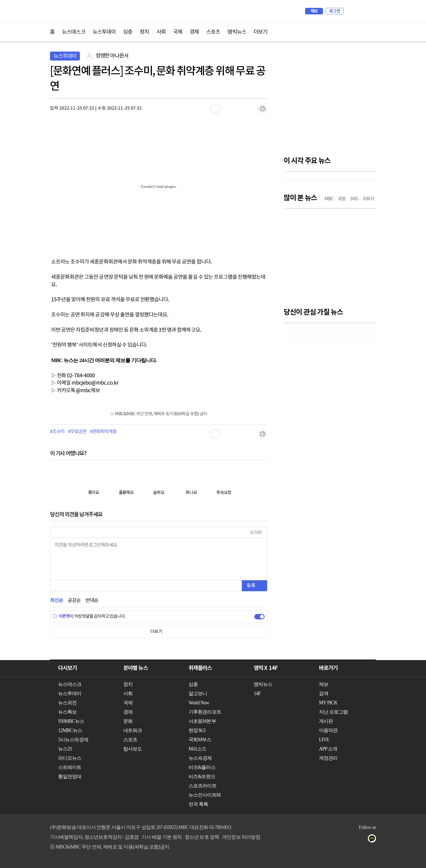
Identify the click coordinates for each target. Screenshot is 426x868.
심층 (128, 32)
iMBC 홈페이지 (370, 11)
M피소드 (198, 749)
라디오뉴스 (70, 758)
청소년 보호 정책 (202, 837)
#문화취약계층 (103, 432)
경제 (194, 32)
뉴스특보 (67, 712)
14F (257, 693)
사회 (161, 32)
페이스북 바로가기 (359, 32)
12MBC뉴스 (70, 730)
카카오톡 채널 (374, 840)
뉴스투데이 (104, 32)
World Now (199, 703)
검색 (350, 11)
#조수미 (57, 432)
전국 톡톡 (198, 804)
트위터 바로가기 (372, 32)
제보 (314, 11)
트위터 (341, 840)
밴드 (352, 840)
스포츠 (213, 32)
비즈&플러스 (202, 767)
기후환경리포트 (205, 712)
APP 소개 (328, 749)
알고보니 (198, 693)
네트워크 (133, 730)
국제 (178, 32)
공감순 (74, 601)
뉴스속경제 (200, 758)
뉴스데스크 (74, 32)
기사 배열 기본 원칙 (162, 837)
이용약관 (328, 730)
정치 (144, 32)
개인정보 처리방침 (241, 837)
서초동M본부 (202, 721)
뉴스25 (65, 749)
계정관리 (328, 758)
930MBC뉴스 (71, 721)
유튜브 (319, 840)
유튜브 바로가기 (346, 32)
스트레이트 (70, 767)
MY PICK (358, 11)
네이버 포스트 (363, 840)
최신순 (56, 601)
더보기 (260, 32)
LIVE (324, 740)
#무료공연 (77, 432)
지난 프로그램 (333, 712)
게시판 (326, 721)
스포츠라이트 (203, 786)
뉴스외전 (67, 703)
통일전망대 (70, 777)
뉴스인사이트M (205, 795)
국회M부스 (200, 740)
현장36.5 (197, 730)
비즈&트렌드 (202, 777)
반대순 (92, 601)
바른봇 (61, 616)
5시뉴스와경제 (73, 740)
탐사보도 (133, 749)
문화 (128, 721)
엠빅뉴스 (237, 32)
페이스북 (330, 840)
